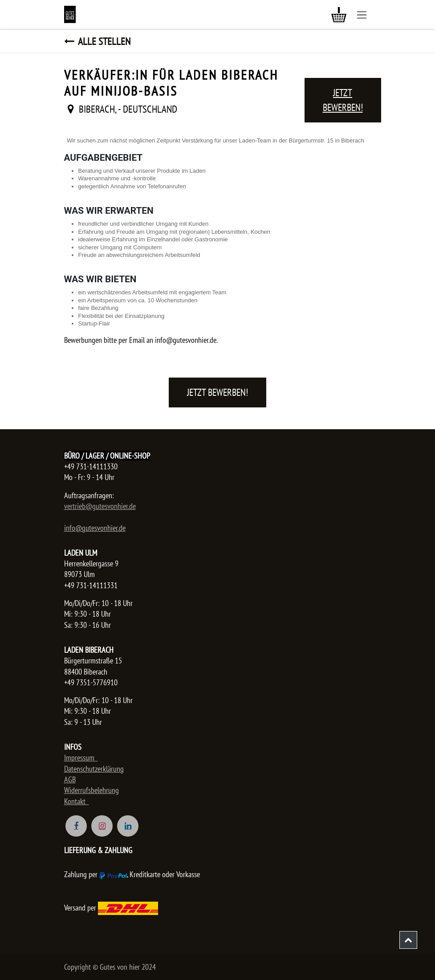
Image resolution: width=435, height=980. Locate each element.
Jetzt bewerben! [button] (343, 100)
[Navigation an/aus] (362, 14)
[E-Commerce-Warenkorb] (339, 15)
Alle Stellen (97, 41)
